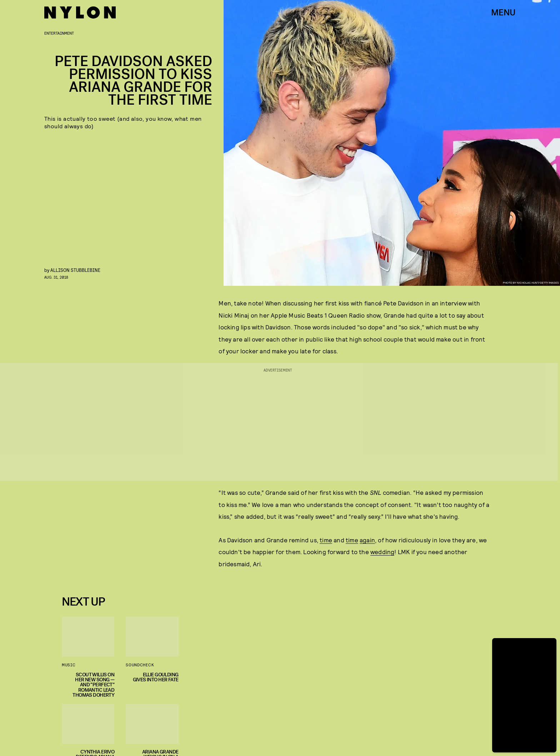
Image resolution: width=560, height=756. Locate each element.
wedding (382, 552)
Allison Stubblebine (75, 270)
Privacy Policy (97, 576)
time (326, 540)
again (367, 540)
